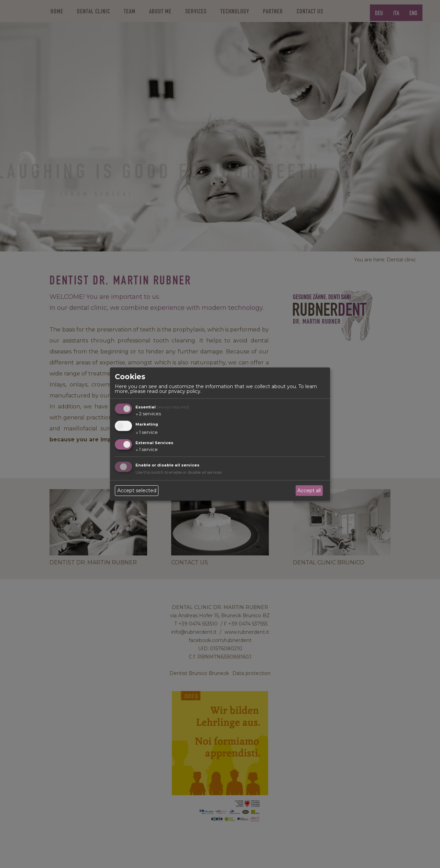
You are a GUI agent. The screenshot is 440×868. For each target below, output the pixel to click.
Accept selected (137, 491)
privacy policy (184, 391)
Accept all (309, 491)
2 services (148, 414)
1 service (147, 432)
